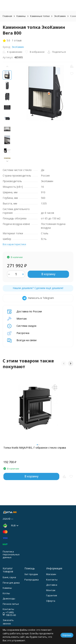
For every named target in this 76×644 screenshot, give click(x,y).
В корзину (48, 274)
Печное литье (11, 604)
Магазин (51, 574)
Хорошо (67, 635)
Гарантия (52, 595)
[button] (7, 161)
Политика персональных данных (11, 554)
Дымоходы (9, 598)
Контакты (52, 580)
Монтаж (51, 590)
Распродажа (32, 580)
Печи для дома (11, 583)
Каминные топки (40, 16)
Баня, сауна (9, 577)
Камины (21, 16)
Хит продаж (31, 574)
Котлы (6, 593)
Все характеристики (14, 244)
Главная (7, 16)
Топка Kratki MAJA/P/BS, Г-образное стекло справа (35, 448)
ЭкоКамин (60, 16)
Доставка (52, 585)
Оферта (51, 601)
